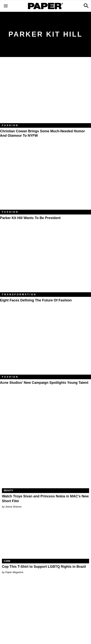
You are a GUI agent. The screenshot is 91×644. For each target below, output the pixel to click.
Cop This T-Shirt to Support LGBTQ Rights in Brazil (44, 567)
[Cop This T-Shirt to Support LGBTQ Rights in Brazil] (45, 537)
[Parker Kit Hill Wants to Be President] (45, 179)
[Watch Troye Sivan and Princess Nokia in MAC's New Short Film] (45, 467)
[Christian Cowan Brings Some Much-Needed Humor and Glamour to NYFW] (45, 93)
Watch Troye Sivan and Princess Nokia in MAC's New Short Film (45, 499)
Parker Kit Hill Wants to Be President (30, 218)
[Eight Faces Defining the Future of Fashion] (45, 262)
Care (7, 561)
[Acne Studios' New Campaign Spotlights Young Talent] (45, 344)
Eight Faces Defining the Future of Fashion (36, 300)
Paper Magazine (14, 572)
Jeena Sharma (13, 507)
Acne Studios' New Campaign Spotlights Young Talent (44, 383)
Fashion (10, 125)
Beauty (9, 491)
